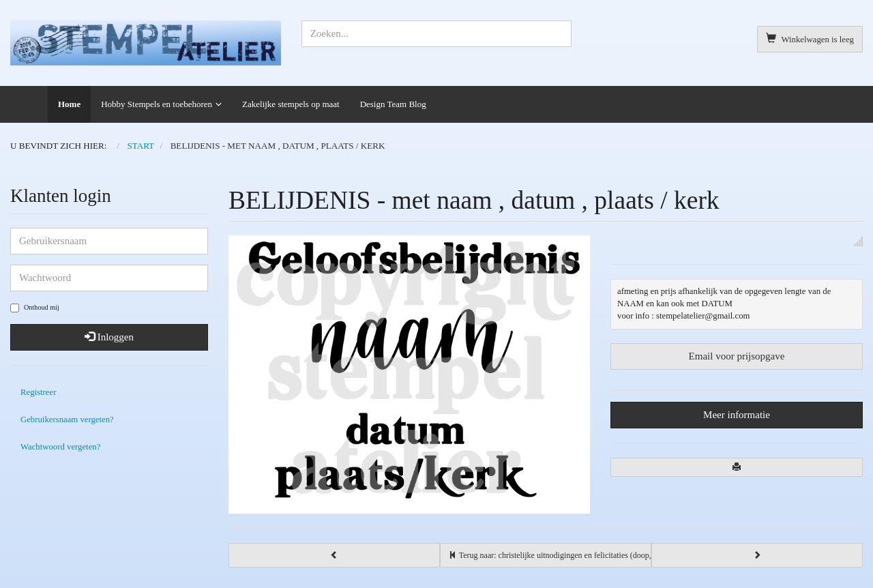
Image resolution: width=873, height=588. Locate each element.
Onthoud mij (35, 308)
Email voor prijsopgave (737, 356)
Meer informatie (737, 415)
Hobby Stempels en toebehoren (157, 104)
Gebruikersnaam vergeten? (67, 420)
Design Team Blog (393, 104)
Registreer (38, 392)
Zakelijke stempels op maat (291, 104)
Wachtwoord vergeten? (60, 447)
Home (69, 104)
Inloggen (109, 337)
